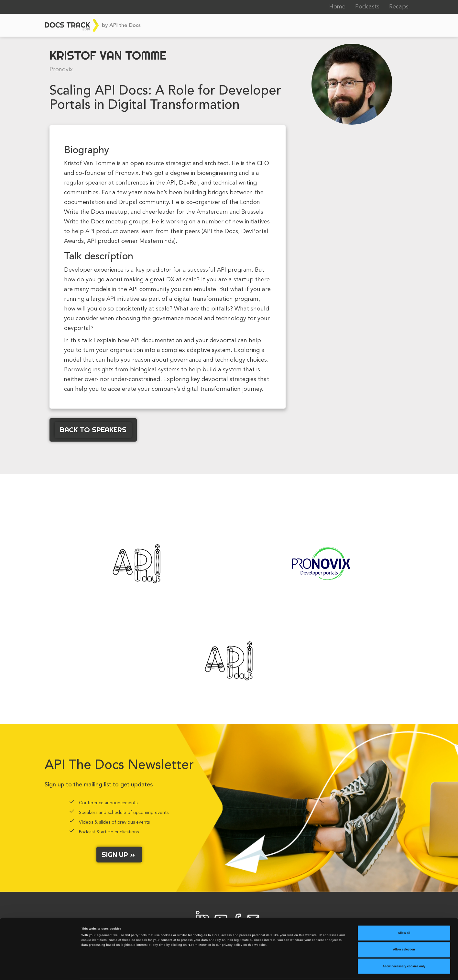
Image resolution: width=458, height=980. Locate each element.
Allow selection (404, 928)
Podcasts (367, 7)
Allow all (404, 911)
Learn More (267, 969)
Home (337, 7)
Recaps (399, 7)
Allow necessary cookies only (404, 945)
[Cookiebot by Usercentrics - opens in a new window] (42, 969)
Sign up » (119, 854)
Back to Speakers (93, 430)
